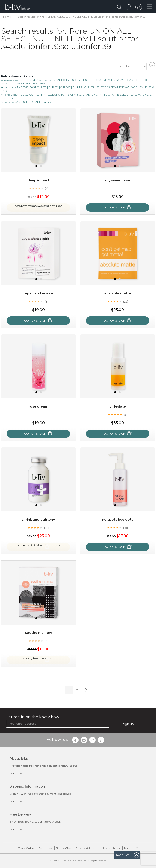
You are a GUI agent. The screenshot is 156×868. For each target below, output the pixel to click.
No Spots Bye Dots (118, 519)
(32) (47, 528)
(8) (47, 301)
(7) (47, 188)
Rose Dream (38, 406)
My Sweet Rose (117, 180)
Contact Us (45, 848)
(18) (126, 528)
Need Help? (131, 848)
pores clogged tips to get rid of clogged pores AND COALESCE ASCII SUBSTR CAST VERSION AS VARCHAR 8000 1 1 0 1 (75, 80)
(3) (126, 415)
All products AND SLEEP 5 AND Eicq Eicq (26, 102)
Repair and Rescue (38, 293)
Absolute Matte (117, 293)
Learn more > (18, 773)
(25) (126, 301)
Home (7, 17)
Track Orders (26, 848)
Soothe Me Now (39, 633)
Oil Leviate (118, 406)
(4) (46, 641)
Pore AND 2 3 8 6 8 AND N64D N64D (24, 84)
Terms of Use (64, 848)
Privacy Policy (111, 848)
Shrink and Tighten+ (38, 519)
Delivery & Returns (87, 848)
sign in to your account (138, 8)
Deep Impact (39, 180)
